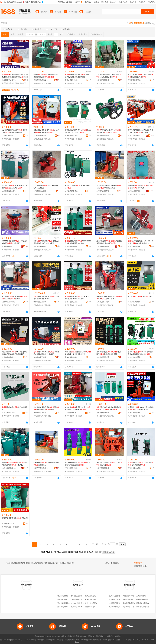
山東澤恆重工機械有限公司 (104, 80)
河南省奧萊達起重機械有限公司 (41, 191)
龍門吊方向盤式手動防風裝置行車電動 (109, 131)
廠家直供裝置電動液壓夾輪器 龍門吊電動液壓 (77, 408)
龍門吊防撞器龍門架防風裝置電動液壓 (46, 76)
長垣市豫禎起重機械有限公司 (72, 302)
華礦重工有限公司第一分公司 (9, 246)
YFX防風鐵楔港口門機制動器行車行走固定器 (46, 187)
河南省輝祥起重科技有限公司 (72, 136)
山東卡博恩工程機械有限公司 (9, 468)
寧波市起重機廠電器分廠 (66, 603)
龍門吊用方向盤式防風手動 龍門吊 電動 (109, 408)
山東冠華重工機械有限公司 (104, 468)
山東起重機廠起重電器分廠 (94, 596)
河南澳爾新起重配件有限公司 (135, 246)
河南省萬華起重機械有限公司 (72, 468)
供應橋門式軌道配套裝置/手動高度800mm (46, 464)
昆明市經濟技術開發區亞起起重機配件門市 (41, 136)
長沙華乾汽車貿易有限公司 (118, 607)
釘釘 (139, 640)
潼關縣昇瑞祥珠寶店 (143, 603)
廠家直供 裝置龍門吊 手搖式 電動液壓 (109, 464)
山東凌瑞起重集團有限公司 (104, 246)
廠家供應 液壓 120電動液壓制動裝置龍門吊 (140, 76)
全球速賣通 (40, 640)
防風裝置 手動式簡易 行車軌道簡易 (141, 464)
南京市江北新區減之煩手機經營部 (134, 603)
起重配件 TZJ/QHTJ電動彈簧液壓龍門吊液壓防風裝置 (141, 408)
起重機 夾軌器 (116, 563)
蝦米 (90, 640)
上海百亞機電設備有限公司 (9, 136)
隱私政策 (91, 636)
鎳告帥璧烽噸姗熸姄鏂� (11, 83)
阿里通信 (112, 640)
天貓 (54, 640)
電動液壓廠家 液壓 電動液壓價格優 (15, 298)
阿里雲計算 (97, 640)
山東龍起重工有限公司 (135, 191)
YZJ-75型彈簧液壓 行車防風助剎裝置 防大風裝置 (15, 242)
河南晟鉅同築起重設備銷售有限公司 (9, 524)
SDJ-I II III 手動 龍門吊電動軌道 (77, 187)
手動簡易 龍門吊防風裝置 (15, 408)
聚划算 (59, 640)
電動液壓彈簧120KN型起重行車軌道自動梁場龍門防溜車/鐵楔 (14, 353)
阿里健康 (145, 640)
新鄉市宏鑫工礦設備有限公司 (135, 136)
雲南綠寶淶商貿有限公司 (131, 599)
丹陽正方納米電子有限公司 (132, 596)
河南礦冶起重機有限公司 (104, 191)
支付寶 (128, 640)
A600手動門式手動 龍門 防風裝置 (141, 187)
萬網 (119, 640)
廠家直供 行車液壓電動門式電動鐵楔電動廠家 (46, 408)
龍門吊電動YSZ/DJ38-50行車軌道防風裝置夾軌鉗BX (78, 242)
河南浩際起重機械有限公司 (9, 357)
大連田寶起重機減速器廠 (93, 599)
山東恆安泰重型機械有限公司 (41, 468)
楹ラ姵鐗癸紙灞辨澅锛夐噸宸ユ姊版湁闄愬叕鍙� (9, 80)
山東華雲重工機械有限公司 (9, 302)
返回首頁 (98, 552)
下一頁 (95, 544)
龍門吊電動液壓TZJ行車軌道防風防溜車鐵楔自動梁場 (46, 353)
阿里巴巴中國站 (29, 640)
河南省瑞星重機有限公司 (72, 246)
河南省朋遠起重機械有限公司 (135, 357)
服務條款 (83, 636)
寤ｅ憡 (26, 77)
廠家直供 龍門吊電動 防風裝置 (15, 518)
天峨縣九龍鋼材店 (143, 607)
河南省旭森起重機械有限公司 (135, 413)
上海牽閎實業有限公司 (117, 603)
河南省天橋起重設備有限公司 (41, 80)
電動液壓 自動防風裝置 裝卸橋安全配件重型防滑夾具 (78, 353)
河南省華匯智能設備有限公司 (104, 136)
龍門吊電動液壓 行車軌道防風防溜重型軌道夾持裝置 (78, 76)
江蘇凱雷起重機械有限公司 (41, 302)
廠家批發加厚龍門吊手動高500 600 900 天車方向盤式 (78, 131)
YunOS (105, 640)
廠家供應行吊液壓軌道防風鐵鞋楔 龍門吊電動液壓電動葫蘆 (141, 131)
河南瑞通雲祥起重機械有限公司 (104, 357)
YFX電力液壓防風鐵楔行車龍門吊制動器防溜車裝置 (15, 131)
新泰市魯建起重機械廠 (72, 80)
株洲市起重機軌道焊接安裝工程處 (69, 596)
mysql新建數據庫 (142, 599)
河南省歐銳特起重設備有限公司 (135, 468)
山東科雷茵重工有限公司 (9, 191)
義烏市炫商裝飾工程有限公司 (119, 596)
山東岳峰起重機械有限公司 (72, 191)
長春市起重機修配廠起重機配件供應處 (84, 607)
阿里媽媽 (84, 640)
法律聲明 (76, 636)
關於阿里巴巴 (101, 636)
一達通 (152, 640)
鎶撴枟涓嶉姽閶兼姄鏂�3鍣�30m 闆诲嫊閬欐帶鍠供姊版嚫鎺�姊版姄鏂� (15, 76)
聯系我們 (110, 636)
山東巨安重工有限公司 (104, 302)
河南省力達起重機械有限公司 (9, 413)
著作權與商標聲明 (64, 636)
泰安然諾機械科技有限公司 (41, 246)
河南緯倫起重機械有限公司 (104, 413)
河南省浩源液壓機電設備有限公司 (135, 302)
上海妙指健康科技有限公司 (146, 596)
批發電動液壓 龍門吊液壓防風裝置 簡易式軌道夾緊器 (46, 242)
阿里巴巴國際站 (17, 640)
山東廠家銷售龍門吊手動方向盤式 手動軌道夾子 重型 (109, 76)
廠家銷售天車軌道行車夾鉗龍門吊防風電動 (77, 464)
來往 (134, 640)
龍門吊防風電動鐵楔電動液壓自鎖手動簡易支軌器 (109, 187)
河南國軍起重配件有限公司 (41, 413)
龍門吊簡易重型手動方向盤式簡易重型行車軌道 (140, 353)
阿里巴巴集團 (5, 640)
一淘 (65, 640)
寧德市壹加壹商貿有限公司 (118, 599)
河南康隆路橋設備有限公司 (135, 80)
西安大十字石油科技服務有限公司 (134, 607)
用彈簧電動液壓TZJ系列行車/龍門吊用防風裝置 (46, 298)
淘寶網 (48, 640)
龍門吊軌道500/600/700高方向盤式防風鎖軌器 (15, 187)
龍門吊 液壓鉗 (140, 296)
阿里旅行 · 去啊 (74, 640)
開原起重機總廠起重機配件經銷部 (83, 599)
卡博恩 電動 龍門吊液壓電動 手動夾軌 (14, 464)
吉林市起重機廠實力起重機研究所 (83, 603)
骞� (26, 80)
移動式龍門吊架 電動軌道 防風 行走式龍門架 (109, 298)
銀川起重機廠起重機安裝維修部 (68, 599)
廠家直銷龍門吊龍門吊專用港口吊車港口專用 (109, 353)
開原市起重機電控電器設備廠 (68, 607)
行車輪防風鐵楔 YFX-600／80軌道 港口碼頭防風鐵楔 (140, 242)
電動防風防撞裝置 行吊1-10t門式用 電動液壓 (46, 131)
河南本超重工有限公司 (41, 357)
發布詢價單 (138, 563)
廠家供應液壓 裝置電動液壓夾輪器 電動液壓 (109, 242)
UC (123, 640)
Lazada (78, 642)
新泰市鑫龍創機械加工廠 (72, 357)
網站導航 (118, 636)
